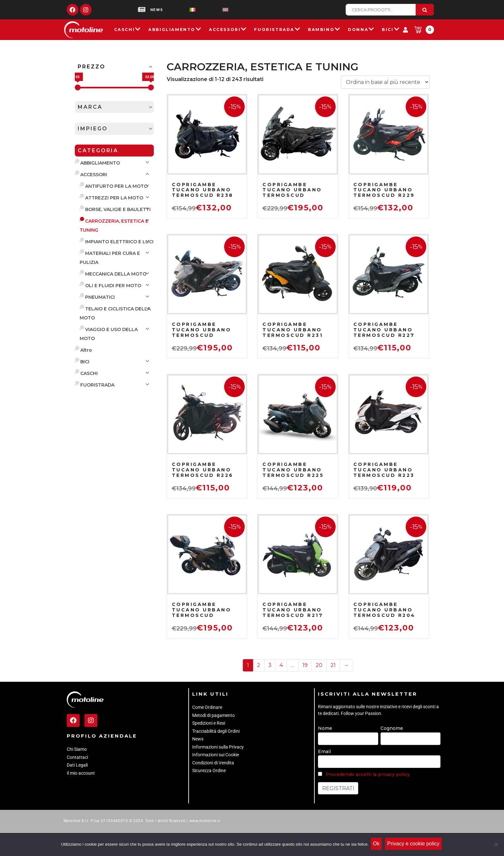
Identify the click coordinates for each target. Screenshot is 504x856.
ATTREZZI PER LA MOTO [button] (114, 198)
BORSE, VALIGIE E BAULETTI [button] (117, 209)
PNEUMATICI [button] (99, 297)
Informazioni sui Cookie (216, 755)
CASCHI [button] (88, 373)
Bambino (324, 30)
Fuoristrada (277, 30)
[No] (496, 845)
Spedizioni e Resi (209, 723)
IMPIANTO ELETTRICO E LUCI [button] (119, 242)
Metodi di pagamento (213, 715)
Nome (325, 728)
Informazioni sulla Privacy (218, 747)
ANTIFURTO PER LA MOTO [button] (116, 186)
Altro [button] (85, 350)
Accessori (228, 30)
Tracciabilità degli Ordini (216, 731)
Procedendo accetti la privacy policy (368, 774)
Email (324, 751)
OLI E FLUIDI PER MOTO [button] (113, 286)
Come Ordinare (207, 707)
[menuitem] (182, 10)
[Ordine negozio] (385, 82)
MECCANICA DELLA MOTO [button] (115, 274)
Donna (361, 30)
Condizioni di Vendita (213, 763)
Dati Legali (77, 765)
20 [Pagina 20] (319, 665)
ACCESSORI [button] (93, 175)
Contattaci (77, 757)
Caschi (128, 30)
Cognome (392, 728)
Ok (377, 845)
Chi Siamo (77, 749)
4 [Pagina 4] (281, 665)
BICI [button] (84, 362)
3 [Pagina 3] (270, 665)
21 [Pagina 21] (333, 665)
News (198, 739)
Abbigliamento (175, 30)
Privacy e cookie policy (415, 845)
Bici (390, 30)
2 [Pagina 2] (259, 665)
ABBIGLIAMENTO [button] (99, 163)
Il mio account (81, 773)
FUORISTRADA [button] (97, 385)
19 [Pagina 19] (305, 665)
